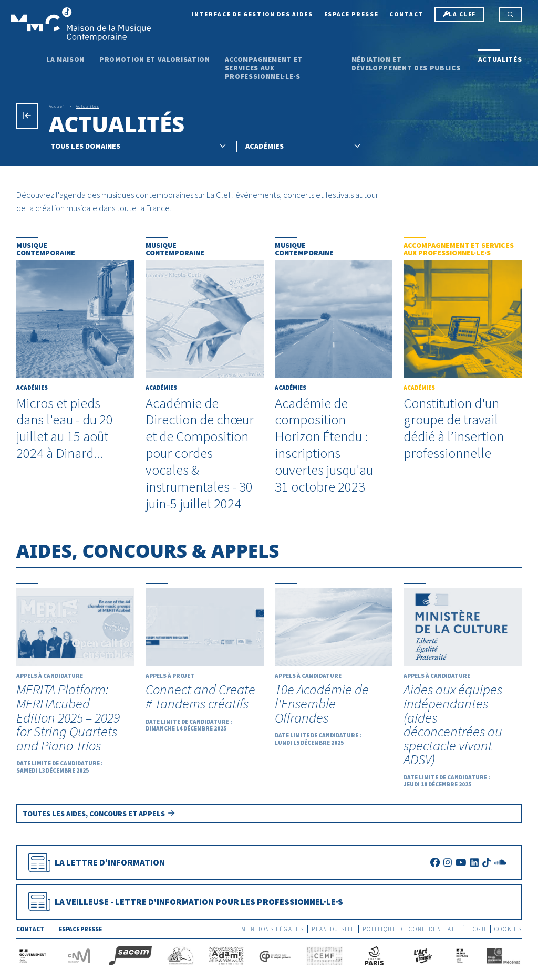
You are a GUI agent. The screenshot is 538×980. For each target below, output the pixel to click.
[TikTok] (487, 863)
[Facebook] (435, 863)
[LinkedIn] (474, 863)
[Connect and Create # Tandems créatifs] (205, 658)
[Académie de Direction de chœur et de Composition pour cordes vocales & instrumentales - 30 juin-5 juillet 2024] (205, 374)
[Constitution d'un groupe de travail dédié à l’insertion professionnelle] (463, 349)
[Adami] (226, 955)
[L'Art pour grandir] (422, 955)
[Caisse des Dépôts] (503, 955)
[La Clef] (459, 15)
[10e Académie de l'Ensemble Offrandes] (334, 665)
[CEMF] (324, 955)
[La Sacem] (130, 955)
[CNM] (79, 955)
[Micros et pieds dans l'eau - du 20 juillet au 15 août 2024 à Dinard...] (75, 349)
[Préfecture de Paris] (462, 955)
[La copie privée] (275, 955)
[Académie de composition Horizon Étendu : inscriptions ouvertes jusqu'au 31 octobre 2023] (334, 366)
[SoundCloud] (500, 863)
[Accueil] (81, 24)
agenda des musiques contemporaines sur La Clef (145, 195)
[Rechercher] (510, 15)
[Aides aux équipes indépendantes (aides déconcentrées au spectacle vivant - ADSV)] (463, 686)
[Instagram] (448, 863)
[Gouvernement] (33, 955)
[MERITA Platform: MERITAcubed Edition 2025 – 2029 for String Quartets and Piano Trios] (75, 679)
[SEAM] (180, 955)
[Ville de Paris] (375, 955)
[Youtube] (461, 863)
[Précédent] (27, 116)
